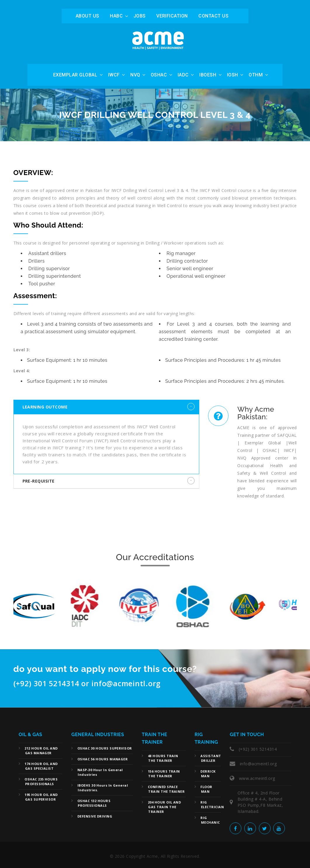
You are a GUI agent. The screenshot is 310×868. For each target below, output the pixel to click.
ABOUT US (88, 16)
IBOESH (208, 75)
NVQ (135, 75)
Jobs (140, 16)
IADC (183, 75)
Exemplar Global (75, 75)
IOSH (233, 75)
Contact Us (213, 16)
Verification (172, 16)
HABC (116, 16)
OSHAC (159, 75)
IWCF (114, 75)
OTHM (256, 75)
